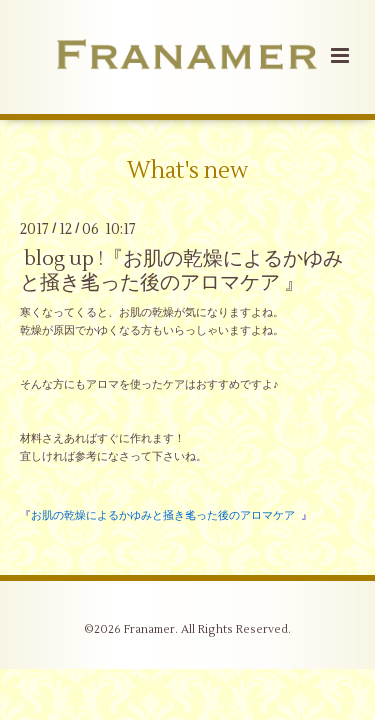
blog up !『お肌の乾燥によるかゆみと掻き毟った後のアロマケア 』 (181, 270)
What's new (187, 171)
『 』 (166, 515)
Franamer (149, 629)
